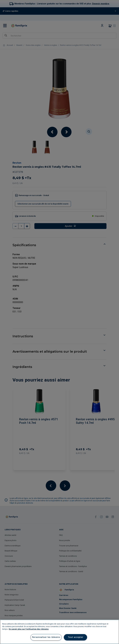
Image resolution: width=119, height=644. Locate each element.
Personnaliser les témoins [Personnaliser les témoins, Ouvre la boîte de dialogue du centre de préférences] (46, 637)
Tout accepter (76, 637)
